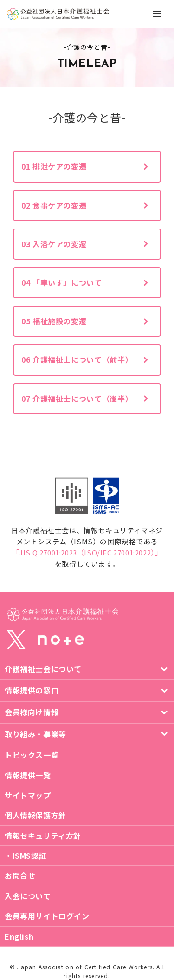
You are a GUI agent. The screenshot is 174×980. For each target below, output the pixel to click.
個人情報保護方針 (35, 815)
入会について (28, 896)
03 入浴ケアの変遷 (54, 244)
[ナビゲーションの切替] (157, 14)
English (19, 936)
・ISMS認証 (26, 856)
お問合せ (20, 875)
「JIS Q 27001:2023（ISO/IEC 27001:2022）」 (87, 552)
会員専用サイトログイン (47, 916)
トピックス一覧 (32, 755)
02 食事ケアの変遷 (54, 205)
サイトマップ (28, 795)
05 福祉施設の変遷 (54, 321)
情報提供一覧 (28, 775)
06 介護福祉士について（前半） (77, 359)
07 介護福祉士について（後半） (77, 399)
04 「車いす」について (62, 282)
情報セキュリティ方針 (43, 836)
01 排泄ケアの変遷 (54, 166)
